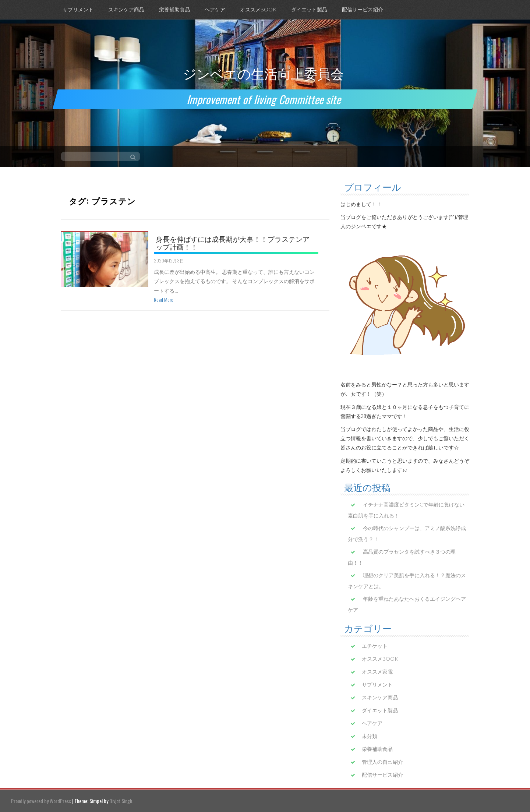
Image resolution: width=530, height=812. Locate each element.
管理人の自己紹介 (382, 762)
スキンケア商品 (126, 9)
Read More (164, 299)
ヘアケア (215, 9)
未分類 (370, 736)
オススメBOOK (258, 9)
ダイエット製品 (309, 9)
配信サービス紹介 (363, 9)
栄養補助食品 (174, 9)
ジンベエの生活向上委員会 (263, 73)
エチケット (375, 646)
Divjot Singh (121, 801)
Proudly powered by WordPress (41, 801)
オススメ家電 (377, 672)
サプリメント (78, 9)
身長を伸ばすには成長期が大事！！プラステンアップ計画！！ (233, 242)
